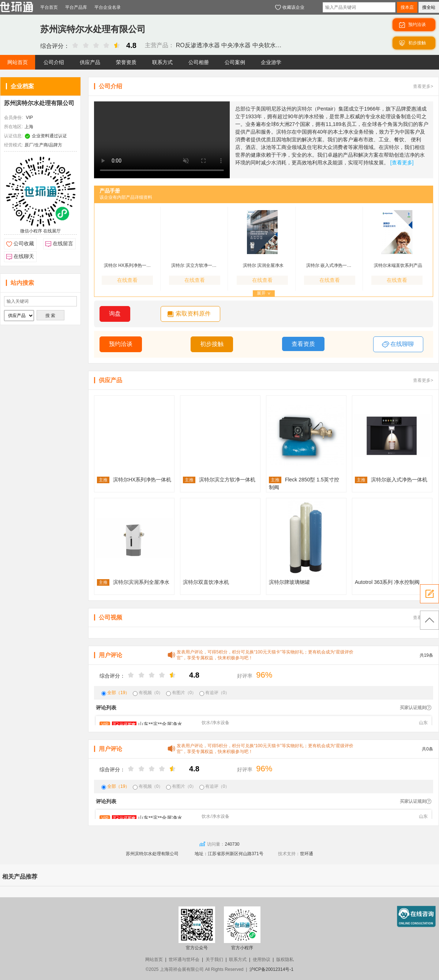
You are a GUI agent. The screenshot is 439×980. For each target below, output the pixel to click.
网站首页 (154, 959)
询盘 (115, 314)
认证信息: (13, 136)
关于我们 (214, 959)
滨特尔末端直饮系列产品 (398, 265)
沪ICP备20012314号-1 (271, 969)
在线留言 (63, 243)
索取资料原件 (193, 314)
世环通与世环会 (184, 959)
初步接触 (212, 344)
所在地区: (13, 127)
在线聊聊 (398, 344)
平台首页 (49, 7)
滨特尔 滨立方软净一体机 (196, 265)
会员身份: (13, 118)
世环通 (307, 854)
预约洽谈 (121, 344)
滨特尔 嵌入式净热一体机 (331, 265)
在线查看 (127, 280)
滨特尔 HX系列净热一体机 (128, 265)
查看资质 (303, 344)
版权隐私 (285, 959)
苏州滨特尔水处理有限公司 (39, 103)
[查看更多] (402, 163)
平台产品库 (76, 7)
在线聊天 (24, 256)
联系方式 (238, 959)
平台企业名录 (108, 7)
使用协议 (262, 959)
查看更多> (423, 86)
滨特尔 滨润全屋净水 (263, 265)
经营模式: (13, 145)
